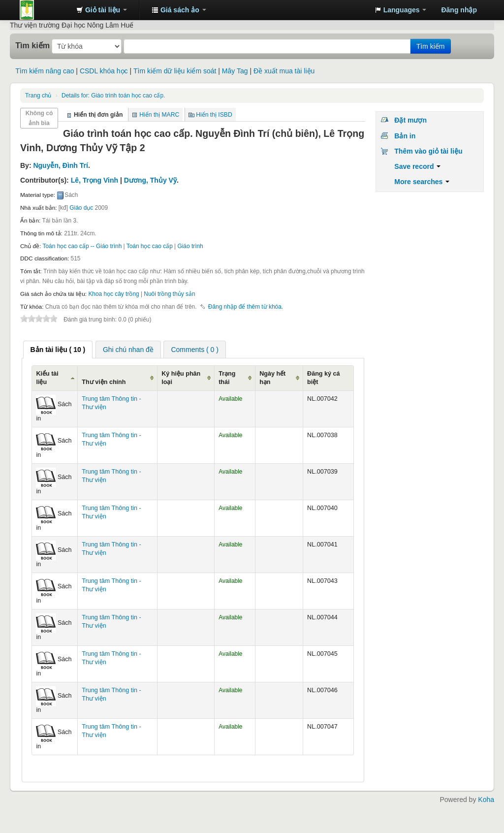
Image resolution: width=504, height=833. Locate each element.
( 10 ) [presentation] (58, 350)
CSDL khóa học (104, 71)
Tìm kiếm (32, 45)
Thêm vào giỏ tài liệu (428, 151)
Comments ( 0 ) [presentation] (194, 350)
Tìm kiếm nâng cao (45, 71)
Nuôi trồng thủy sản (169, 294)
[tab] (58, 350)
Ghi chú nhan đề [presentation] (128, 350)
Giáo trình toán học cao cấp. (113, 96)
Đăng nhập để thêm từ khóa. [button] (246, 307)
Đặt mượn (410, 120)
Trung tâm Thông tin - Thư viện (44, 10)
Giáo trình (190, 246)
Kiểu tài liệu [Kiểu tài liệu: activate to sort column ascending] (47, 378)
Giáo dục (81, 208)
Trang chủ (38, 96)
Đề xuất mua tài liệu (284, 71)
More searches (422, 182)
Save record (417, 166)
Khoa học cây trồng (113, 294)
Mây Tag (235, 71)
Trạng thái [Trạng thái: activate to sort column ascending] (227, 378)
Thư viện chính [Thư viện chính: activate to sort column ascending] (104, 382)
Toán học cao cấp (150, 246)
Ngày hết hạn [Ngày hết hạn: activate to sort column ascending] (272, 378)
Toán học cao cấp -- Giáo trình (82, 246)
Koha (486, 800)
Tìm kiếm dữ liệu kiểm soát (175, 71)
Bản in (405, 136)
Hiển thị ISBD (214, 115)
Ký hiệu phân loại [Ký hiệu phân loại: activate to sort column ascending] (181, 378)
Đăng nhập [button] (459, 10)
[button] (102, 10)
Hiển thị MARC (159, 115)
